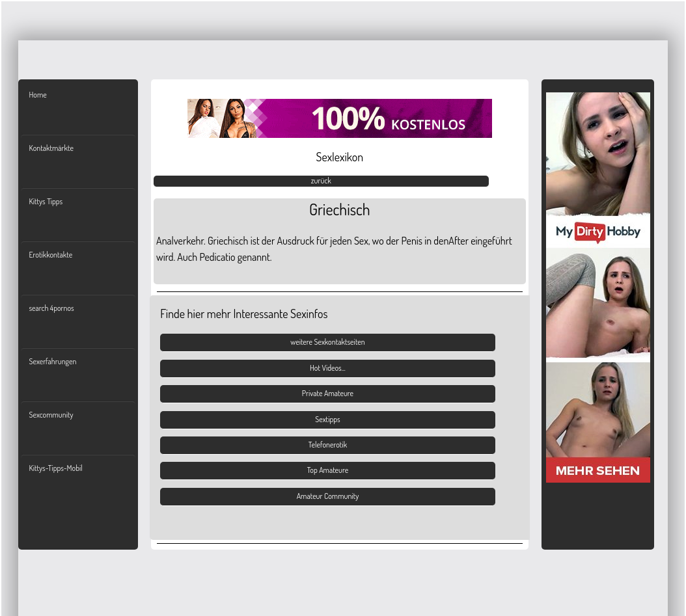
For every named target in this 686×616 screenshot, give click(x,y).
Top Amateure (328, 470)
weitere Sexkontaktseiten (328, 342)
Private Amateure (328, 393)
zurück (321, 181)
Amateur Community (328, 496)
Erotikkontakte (50, 255)
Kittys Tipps (46, 201)
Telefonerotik (328, 445)
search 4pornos (51, 308)
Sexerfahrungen (52, 361)
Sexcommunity (51, 415)
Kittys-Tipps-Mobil (55, 468)
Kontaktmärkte (51, 148)
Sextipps (327, 419)
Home (37, 95)
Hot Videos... (328, 368)
